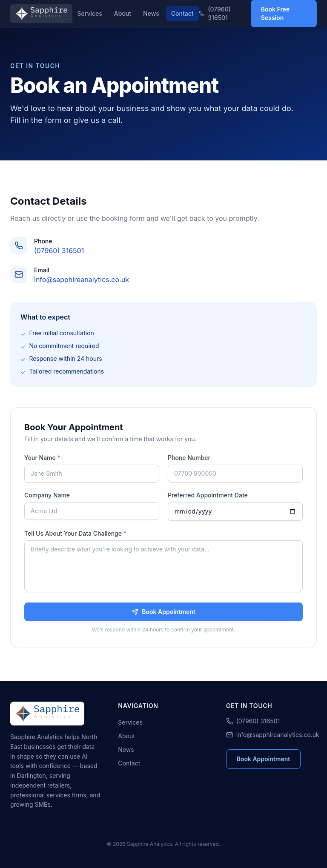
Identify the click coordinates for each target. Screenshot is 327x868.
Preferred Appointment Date (208, 495)
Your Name (42, 458)
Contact (182, 13)
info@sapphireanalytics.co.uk (82, 280)
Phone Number (189, 458)
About (123, 13)
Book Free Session (275, 13)
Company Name (47, 495)
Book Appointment (163, 612)
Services (90, 13)
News (151, 13)
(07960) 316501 (215, 13)
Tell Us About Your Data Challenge (75, 533)
